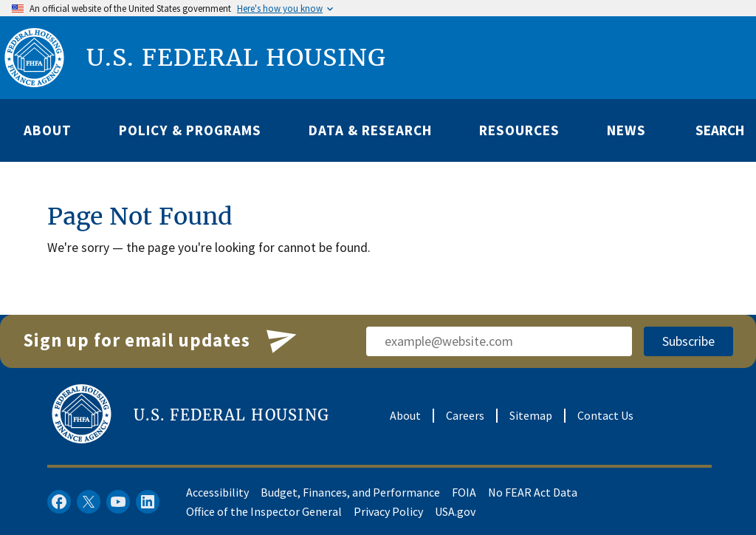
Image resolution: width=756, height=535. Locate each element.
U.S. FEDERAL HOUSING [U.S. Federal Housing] (236, 58)
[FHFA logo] (34, 58)
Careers (465, 415)
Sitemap (531, 415)
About (405, 415)
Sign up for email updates (161, 341)
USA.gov (455, 511)
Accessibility (217, 492)
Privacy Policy (388, 511)
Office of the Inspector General (264, 511)
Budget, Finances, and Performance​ (350, 492)
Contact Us (605, 415)
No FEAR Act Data (533, 492)
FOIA (464, 492)
